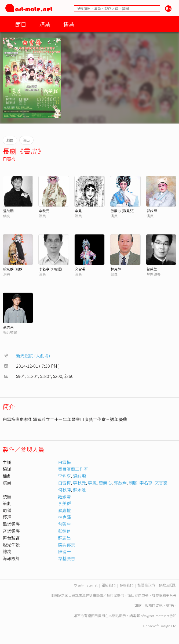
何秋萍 (64, 490)
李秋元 (44, 211)
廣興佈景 (67, 545)
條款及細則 (168, 585)
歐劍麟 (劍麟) (13, 269)
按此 (173, 605)
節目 (21, 24)
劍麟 (133, 483)
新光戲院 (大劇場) (33, 356)
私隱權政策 (146, 585)
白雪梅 (9, 158)
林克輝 (116, 269)
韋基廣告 (67, 558)
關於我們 (108, 585)
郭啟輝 (152, 211)
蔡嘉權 (64, 510)
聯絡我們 (126, 585)
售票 (69, 24)
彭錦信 (64, 531)
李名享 (64, 476)
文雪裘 (80, 269)
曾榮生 (152, 269)
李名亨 (146, 483)
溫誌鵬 (8, 211)
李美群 (64, 503)
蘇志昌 (8, 327)
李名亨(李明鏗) (50, 269)
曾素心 (105, 483)
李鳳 (78, 211)
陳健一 (64, 551)
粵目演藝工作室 (73, 469)
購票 (45, 24)
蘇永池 (79, 490)
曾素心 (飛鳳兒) (123, 211)
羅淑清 (64, 497)
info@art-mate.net (155, 616)
